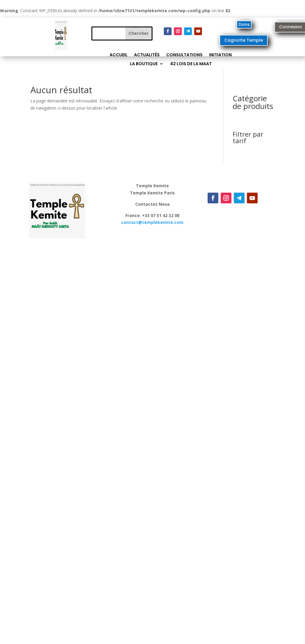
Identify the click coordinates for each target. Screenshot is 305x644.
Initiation (220, 55)
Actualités (147, 55)
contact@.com (152, 222)
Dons (244, 24)
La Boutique (144, 64)
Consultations (184, 55)
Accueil (119, 55)
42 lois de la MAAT (191, 64)
